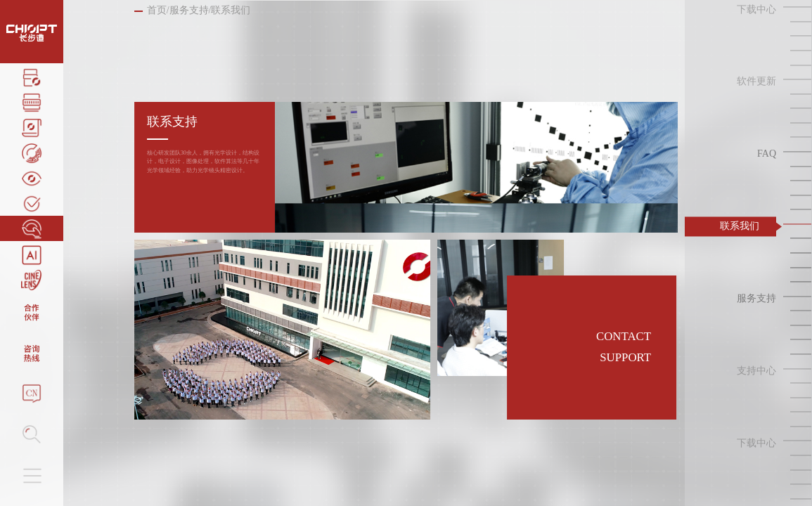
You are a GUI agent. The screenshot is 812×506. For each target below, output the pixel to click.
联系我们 (740, 226)
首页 (157, 10)
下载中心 (756, 9)
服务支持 (189, 10)
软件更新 (756, 82)
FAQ (767, 154)
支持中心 (756, 371)
